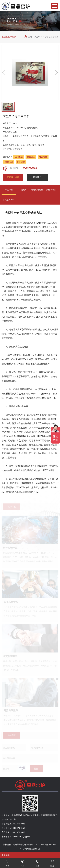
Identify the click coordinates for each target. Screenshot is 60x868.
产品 (23, 863)
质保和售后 (51, 190)
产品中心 (38, 37)
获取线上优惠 (13, 177)
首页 (30, 37)
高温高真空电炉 (9, 37)
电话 (38, 863)
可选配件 (23, 190)
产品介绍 (9, 190)
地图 (52, 863)
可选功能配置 (37, 190)
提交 (36, 769)
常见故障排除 (9, 200)
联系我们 (37, 177)
